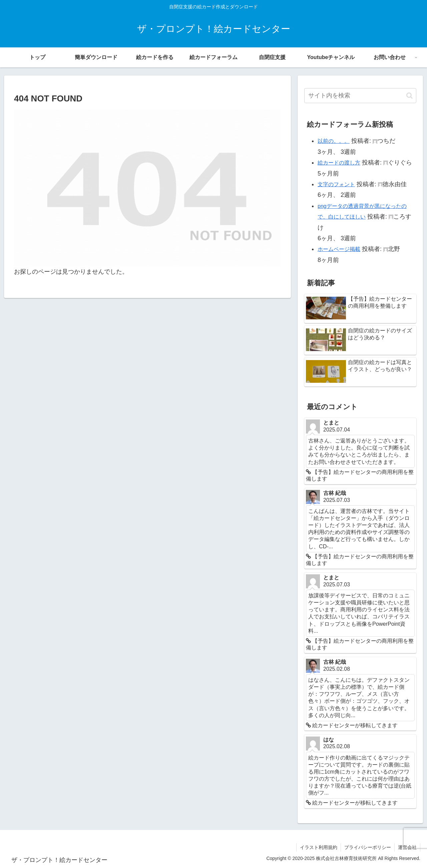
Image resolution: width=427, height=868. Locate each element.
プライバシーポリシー (368, 847)
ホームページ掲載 (339, 249)
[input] (360, 96)
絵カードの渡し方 (339, 163)
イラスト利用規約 (319, 847)
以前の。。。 (334, 141)
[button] (409, 96)
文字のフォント (336, 184)
